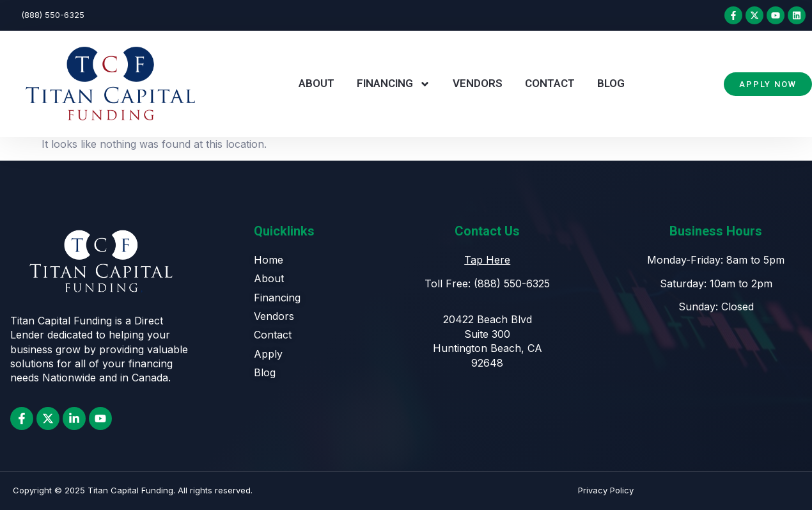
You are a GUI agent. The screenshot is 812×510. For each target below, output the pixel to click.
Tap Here (487, 260)
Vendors (478, 83)
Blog (611, 83)
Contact (550, 83)
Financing (394, 84)
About (316, 83)
